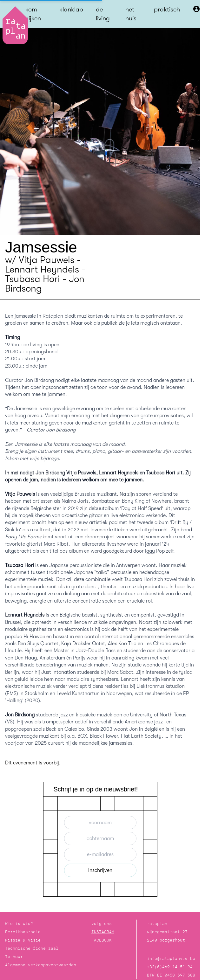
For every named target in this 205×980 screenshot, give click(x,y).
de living (103, 14)
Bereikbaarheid (23, 932)
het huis (131, 14)
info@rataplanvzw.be (171, 959)
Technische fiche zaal (32, 948)
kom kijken (33, 14)
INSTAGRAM (103, 932)
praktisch (167, 9)
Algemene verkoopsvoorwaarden (41, 965)
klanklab (71, 9)
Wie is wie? (19, 924)
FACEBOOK (102, 940)
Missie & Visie (23, 940)
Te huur (14, 957)
